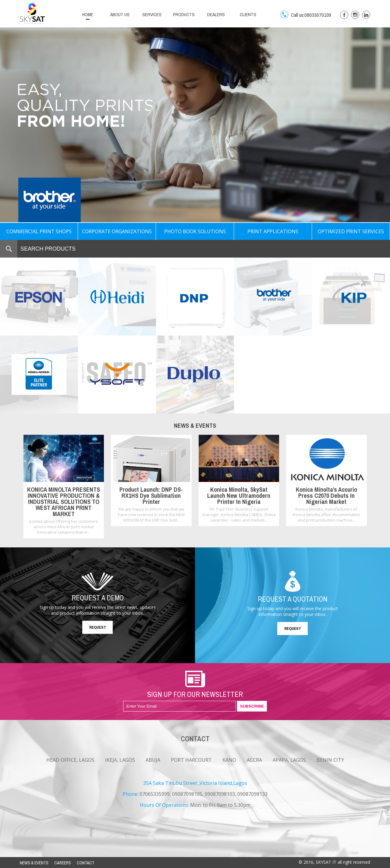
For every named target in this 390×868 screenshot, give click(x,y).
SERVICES (152, 14)
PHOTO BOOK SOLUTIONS (195, 231)
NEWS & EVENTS (34, 863)
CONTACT (86, 863)
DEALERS (216, 14)
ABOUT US (120, 14)
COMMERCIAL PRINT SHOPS (39, 231)
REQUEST (98, 627)
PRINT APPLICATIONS (273, 231)
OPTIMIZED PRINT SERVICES (351, 231)
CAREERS (63, 863)
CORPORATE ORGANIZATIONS (117, 231)
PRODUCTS (184, 14)
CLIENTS (248, 14)
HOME (88, 14)
